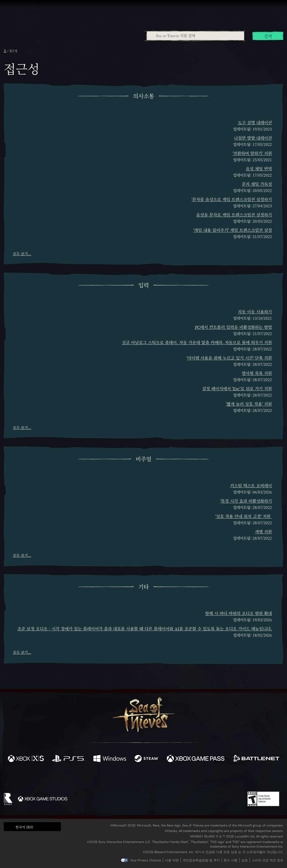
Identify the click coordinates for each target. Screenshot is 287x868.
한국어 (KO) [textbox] (24, 827)
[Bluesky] (188, 779)
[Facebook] (98, 778)
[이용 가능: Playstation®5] (69, 759)
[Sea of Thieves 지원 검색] (196, 36)
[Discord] (162, 779)
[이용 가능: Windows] (110, 759)
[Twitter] (109, 778)
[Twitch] (123, 778)
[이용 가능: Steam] (146, 759)
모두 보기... (22, 254)
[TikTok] (175, 778)
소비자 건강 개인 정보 (267, 860)
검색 (268, 36)
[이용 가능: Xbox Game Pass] (196, 759)
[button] (32, 826)
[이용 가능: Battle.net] (256, 759)
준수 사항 (231, 860)
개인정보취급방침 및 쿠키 (201, 860)
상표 (245, 860)
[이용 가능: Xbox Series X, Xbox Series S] (26, 759)
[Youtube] (142, 778)
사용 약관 (172, 860)
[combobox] (195, 36)
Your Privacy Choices (146, 860)
